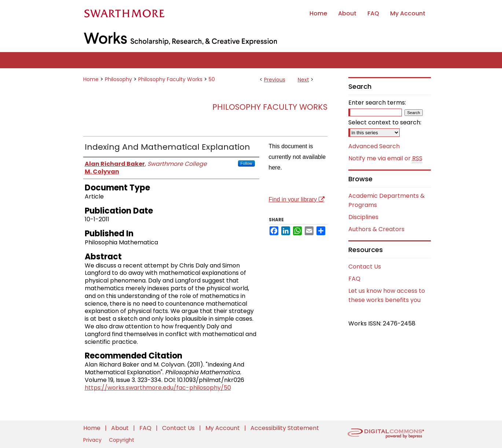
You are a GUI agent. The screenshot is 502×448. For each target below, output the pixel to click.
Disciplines (363, 217)
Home (91, 79)
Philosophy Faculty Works (170, 79)
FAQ (354, 279)
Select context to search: (385, 122)
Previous (275, 80)
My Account (223, 428)
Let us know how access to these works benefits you (387, 295)
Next (303, 80)
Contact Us (365, 267)
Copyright (122, 440)
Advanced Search (374, 146)
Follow (246, 163)
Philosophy (118, 79)
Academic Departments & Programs (386, 200)
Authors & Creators (376, 229)
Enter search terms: (377, 103)
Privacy (93, 440)
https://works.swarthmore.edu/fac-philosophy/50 (158, 388)
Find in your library (297, 199)
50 (212, 79)
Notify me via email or (385, 159)
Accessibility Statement (285, 428)
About (121, 428)
